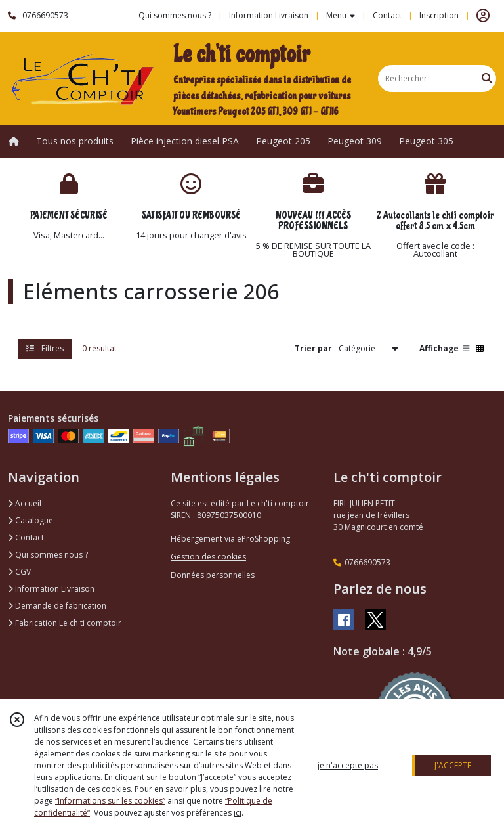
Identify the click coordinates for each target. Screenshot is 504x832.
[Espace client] (483, 16)
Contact (387, 15)
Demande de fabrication (57, 606)
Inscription (439, 15)
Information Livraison (51, 589)
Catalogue (31, 520)
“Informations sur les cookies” (110, 801)
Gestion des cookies (208, 557)
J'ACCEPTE (453, 765)
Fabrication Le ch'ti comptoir (65, 623)
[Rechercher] (487, 78)
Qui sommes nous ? (48, 555)
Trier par (313, 348)
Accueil (25, 503)
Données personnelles (213, 575)
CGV (19, 572)
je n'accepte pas (348, 765)
